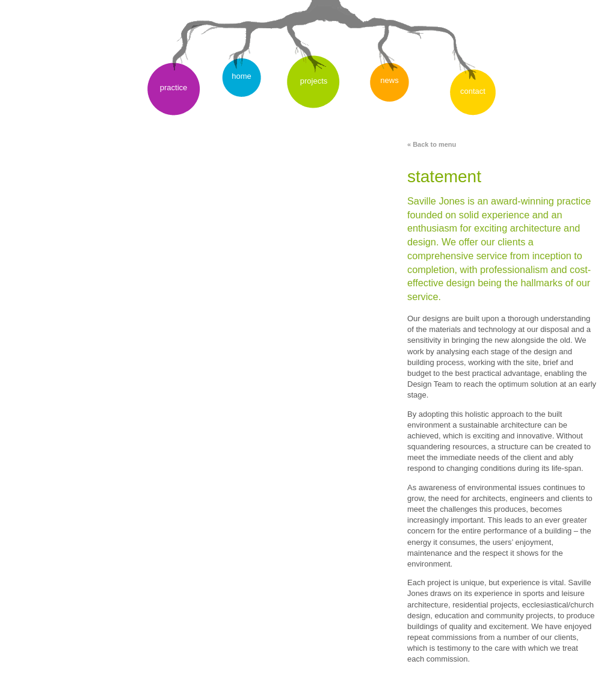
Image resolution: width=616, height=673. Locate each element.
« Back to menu (432, 144)
